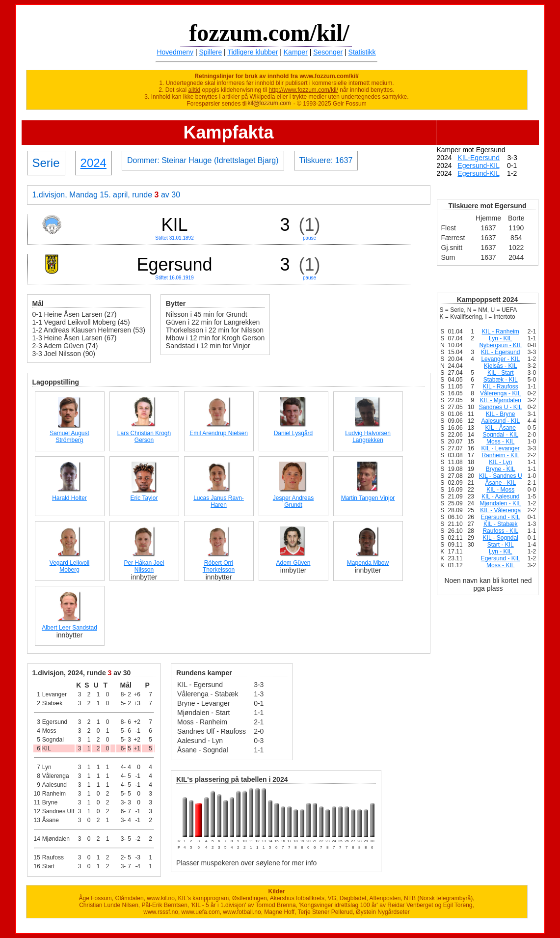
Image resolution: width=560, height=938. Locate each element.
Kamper (296, 52)
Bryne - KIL (501, 469)
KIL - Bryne (501, 414)
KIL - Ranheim (501, 331)
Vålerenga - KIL (500, 393)
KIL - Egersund (501, 352)
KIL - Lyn (500, 462)
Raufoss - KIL (500, 531)
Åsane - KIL (500, 483)
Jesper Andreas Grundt (293, 501)
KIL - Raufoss (501, 386)
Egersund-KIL (478, 166)
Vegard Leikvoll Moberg (69, 566)
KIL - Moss (500, 490)
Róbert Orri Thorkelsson (219, 566)
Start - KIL (501, 545)
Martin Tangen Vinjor (368, 498)
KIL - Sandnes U (501, 476)
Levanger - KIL (500, 359)
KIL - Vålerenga (500, 510)
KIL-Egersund (479, 158)
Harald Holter (69, 498)
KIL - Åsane (501, 428)
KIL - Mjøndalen (501, 400)
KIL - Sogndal (501, 538)
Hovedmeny (175, 52)
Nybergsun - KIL (500, 345)
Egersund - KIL (501, 517)
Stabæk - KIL (501, 380)
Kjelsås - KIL (500, 366)
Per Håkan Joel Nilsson (144, 566)
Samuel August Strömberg (69, 437)
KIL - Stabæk (501, 524)
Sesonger (328, 52)
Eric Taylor (144, 498)
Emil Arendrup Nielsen (219, 433)
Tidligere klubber (253, 52)
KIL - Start (501, 373)
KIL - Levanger (501, 448)
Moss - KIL (500, 441)
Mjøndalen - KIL (500, 503)
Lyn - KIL (501, 338)
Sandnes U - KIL (501, 407)
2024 (93, 163)
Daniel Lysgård (293, 433)
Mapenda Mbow (368, 563)
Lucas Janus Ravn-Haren (219, 501)
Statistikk (362, 52)
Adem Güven (293, 563)
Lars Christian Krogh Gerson (144, 437)
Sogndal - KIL (500, 435)
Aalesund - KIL (500, 421)
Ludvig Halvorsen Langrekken (368, 437)
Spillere (211, 52)
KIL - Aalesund (501, 497)
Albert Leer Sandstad (69, 628)
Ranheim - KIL (500, 455)
